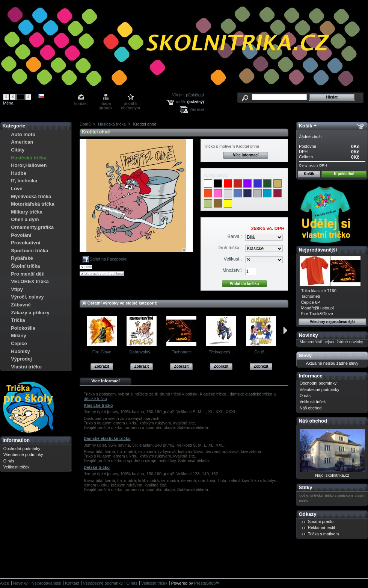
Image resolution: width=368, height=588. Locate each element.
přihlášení (195, 95)
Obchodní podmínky (22, 449)
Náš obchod (311, 408)
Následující (285, 330)
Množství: (232, 270)
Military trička (27, 212)
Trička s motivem (324, 534)
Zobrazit (102, 366)
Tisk (89, 267)
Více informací (246, 155)
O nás (9, 461)
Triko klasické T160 (319, 291)
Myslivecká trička (31, 196)
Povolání (21, 235)
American (22, 142)
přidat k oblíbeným (130, 104)
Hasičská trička (29, 158)
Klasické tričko (213, 394)
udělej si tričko (311, 495)
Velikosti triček (17, 467)
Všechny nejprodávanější (332, 322)
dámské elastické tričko (251, 394)
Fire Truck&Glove (317, 314)
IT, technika (24, 181)
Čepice (19, 343)
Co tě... (261, 352)
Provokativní (26, 243)
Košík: (181, 102)
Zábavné (21, 305)
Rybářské (22, 258)
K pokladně (344, 174)
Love (17, 189)
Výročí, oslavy (27, 297)
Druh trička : (230, 248)
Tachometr (181, 352)
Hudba (18, 173)
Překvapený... (221, 352)
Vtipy (17, 289)
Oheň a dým (25, 219)
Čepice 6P (311, 302)
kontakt (81, 103)
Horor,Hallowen (29, 165)
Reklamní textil (321, 527)
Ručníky (20, 351)
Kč (21, 97)
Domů (85, 124)
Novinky (308, 335)
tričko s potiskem (339, 495)
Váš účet (197, 109)
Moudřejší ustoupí (317, 308)
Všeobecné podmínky (23, 455)
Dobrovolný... (142, 352)
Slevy (305, 355)
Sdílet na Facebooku (109, 259)
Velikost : (233, 259)
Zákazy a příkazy (30, 313)
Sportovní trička (29, 251)
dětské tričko (95, 399)
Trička (18, 320)
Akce (5, 583)
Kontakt (72, 583)
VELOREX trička (30, 281)
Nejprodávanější (318, 250)
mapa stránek (106, 104)
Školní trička (25, 266)
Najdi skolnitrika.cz (332, 475)
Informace (311, 376)
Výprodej (21, 359)
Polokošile (23, 328)
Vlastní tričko (26, 367)
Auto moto (23, 134)
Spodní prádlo (321, 521)
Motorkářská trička (33, 204)
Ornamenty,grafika (32, 227)
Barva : (235, 236)
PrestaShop (205, 583)
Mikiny (18, 336)
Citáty (18, 150)
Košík (306, 126)
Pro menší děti (28, 274)
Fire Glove (102, 352)
